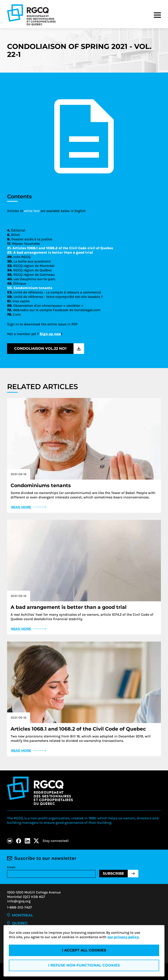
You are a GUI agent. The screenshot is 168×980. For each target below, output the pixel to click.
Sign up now (50, 334)
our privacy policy (123, 937)
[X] (36, 841)
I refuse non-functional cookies (84, 965)
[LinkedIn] (27, 841)
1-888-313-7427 (19, 907)
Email (11, 867)
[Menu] (157, 15)
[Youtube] (10, 841)
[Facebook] (19, 841)
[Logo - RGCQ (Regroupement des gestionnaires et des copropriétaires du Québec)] (31, 15)
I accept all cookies (84, 950)
